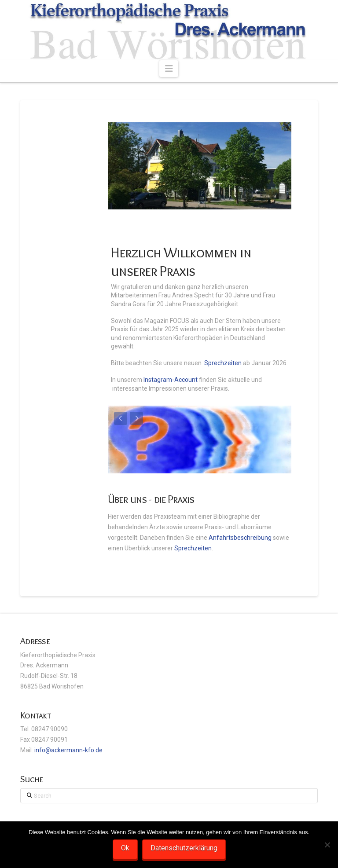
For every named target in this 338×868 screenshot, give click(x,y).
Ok (125, 848)
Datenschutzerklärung (184, 848)
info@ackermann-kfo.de (68, 750)
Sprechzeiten (223, 363)
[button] (169, 69)
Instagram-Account (171, 380)
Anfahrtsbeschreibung (241, 538)
